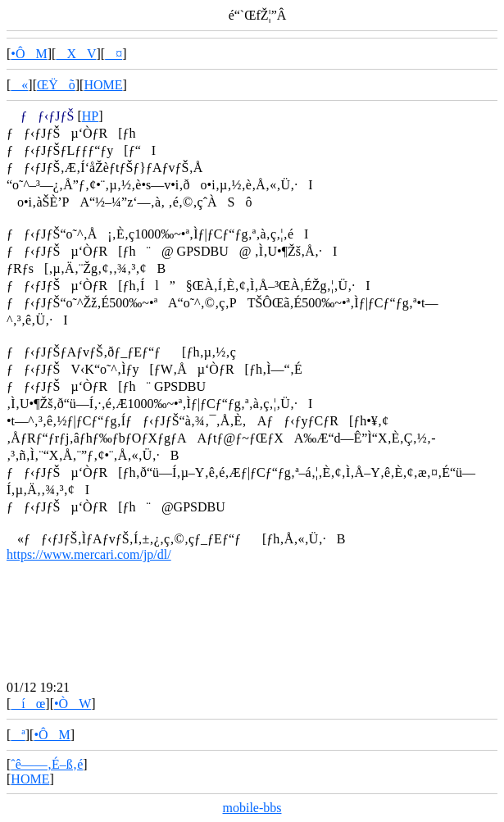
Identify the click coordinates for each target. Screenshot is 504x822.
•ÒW (73, 704)
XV (76, 54)
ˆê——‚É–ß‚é (47, 764)
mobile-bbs (252, 808)
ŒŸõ (56, 85)
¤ (114, 54)
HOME (103, 85)
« (19, 85)
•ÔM (29, 54)
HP (90, 116)
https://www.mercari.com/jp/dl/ (89, 554)
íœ (28, 704)
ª (18, 735)
